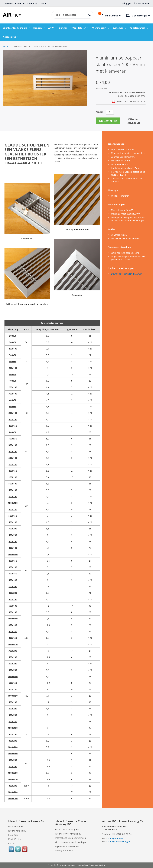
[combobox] (72, 15)
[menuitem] (15, 28)
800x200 (13, 670)
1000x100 (13, 503)
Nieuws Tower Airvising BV (68, 834)
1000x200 (13, 747)
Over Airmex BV (16, 827)
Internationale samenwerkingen (71, 838)
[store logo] (12, 15)
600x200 (13, 599)
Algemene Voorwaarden (67, 846)
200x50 (13, 336)
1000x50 (13, 439)
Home (6, 46)
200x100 (13, 349)
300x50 (13, 342)
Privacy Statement (64, 850)
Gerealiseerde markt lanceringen (71, 842)
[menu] (76, 32)
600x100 (13, 490)
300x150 (13, 464)
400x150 (13, 471)
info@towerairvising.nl (119, 841)
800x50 (13, 432)
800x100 (13, 496)
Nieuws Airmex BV (17, 831)
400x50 (13, 362)
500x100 (13, 458)
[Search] (89, 15)
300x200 (13, 529)
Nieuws (9, 3)
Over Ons (32, 3)
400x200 (13, 535)
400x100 (13, 419)
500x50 (13, 406)
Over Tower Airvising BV (67, 830)
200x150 (13, 426)
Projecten (20, 3)
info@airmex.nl (116, 838)
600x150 (13, 522)
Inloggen (127, 3)
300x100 (13, 394)
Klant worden (143, 3)
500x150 (13, 516)
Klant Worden (15, 839)
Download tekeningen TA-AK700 (127, 274)
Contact (44, 3)
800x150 (13, 580)
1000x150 (13, 644)
